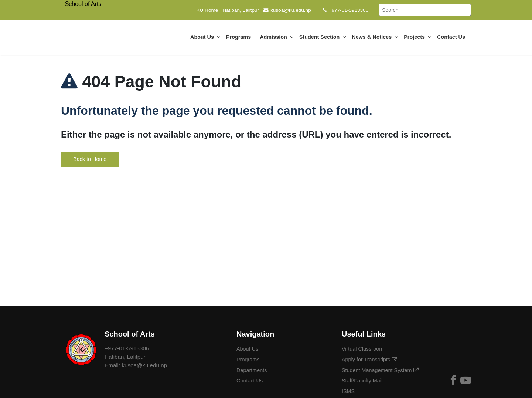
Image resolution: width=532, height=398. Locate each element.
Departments (252, 370)
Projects (417, 37)
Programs (240, 37)
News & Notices (375, 37)
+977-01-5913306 (346, 10)
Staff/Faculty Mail (363, 381)
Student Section (323, 37)
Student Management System (380, 370)
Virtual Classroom (363, 349)
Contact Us (453, 37)
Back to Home (90, 159)
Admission (277, 37)
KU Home (207, 10)
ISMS (349, 391)
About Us (205, 37)
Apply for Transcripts (369, 360)
